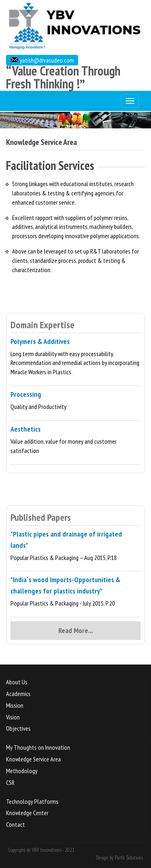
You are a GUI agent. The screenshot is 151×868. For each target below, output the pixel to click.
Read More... (76, 630)
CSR (10, 782)
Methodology (22, 771)
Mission (15, 705)
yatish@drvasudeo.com (46, 60)
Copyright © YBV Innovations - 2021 (41, 850)
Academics (18, 694)
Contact (16, 824)
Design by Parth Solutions (120, 858)
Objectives (18, 728)
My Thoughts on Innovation (38, 747)
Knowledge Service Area (33, 759)
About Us (17, 682)
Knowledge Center (27, 813)
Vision (13, 717)
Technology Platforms (32, 801)
